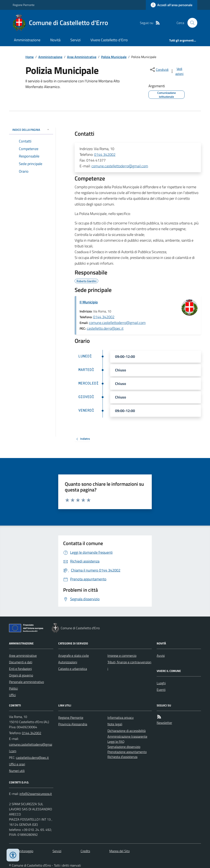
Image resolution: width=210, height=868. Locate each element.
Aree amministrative (23, 656)
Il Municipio (89, 302)
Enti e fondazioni (20, 669)
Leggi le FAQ (116, 742)
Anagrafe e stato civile (74, 656)
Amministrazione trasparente (127, 736)
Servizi (75, 40)
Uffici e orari (17, 764)
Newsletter (164, 723)
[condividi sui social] (159, 70)
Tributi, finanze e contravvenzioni (129, 665)
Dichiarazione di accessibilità (127, 731)
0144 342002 (105, 154)
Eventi (161, 690)
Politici (13, 688)
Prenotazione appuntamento (127, 752)
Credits (85, 851)
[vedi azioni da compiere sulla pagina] (177, 71)
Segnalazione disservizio (124, 747)
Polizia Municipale (114, 57)
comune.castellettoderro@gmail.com (120, 166)
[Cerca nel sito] (191, 23)
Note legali (115, 724)
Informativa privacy (121, 718)
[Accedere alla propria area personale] (172, 5)
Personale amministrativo (26, 682)
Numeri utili (17, 771)
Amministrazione (27, 40)
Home (30, 57)
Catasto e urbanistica (73, 669)
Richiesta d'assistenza (122, 757)
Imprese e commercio (122, 656)
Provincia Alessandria (73, 724)
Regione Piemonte (24, 5)
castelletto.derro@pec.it (105, 328)
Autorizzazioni (68, 662)
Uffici (12, 695)
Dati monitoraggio (21, 851)
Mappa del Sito (119, 851)
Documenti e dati (21, 662)
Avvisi (161, 656)
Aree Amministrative (82, 57)
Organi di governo (21, 675)
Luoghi (161, 683)
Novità (55, 40)
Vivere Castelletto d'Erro (109, 40)
